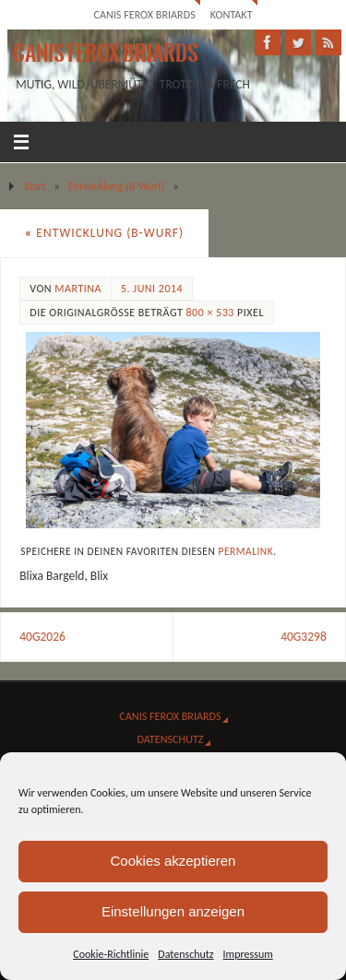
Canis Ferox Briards (144, 14)
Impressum (248, 954)
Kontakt (232, 14)
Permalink (245, 551)
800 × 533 (209, 313)
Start (35, 186)
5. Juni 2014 (152, 289)
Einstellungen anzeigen (173, 911)
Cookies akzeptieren (173, 861)
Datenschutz (185, 954)
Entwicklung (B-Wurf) (117, 186)
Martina (78, 289)
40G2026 (42, 637)
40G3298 (304, 637)
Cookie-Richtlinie (111, 954)
